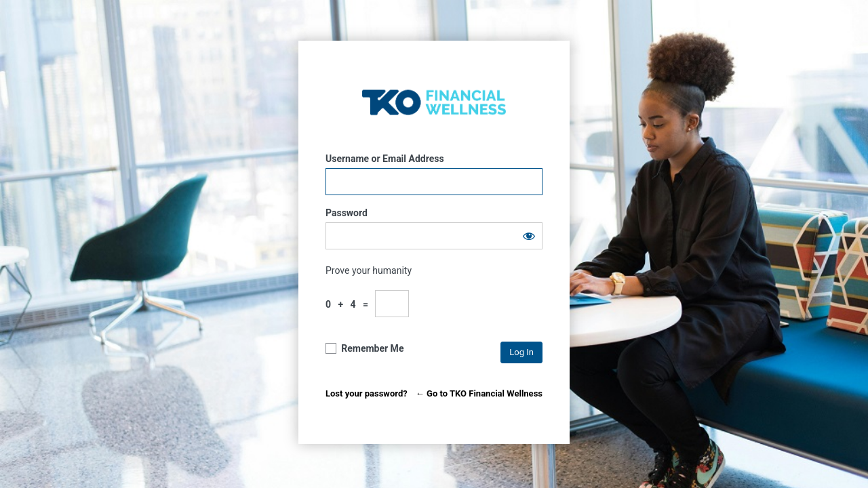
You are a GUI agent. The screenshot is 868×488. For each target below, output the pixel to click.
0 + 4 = (349, 304)
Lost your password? (367, 393)
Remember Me (372, 348)
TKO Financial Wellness (434, 102)
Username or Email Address (385, 159)
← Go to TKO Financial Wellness (479, 393)
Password (347, 213)
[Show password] (529, 236)
